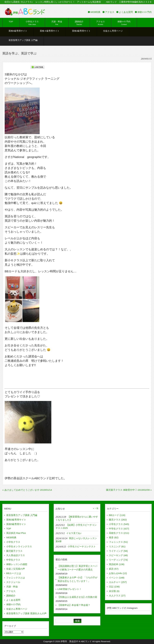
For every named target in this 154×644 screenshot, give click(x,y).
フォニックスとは (16, 578)
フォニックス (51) (118, 542)
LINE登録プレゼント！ (70, 589)
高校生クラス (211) (119, 533)
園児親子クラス (14, 551)
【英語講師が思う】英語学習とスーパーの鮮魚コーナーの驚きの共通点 (77, 568)
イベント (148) (117, 578)
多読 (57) (114, 569)
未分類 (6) (114, 591)
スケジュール (13, 582)
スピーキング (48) (118, 555)
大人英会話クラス (16, 555)
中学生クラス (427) (119, 529)
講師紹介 (11, 596)
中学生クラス (13, 560)
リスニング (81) (117, 546)
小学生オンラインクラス (19, 546)
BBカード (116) (117, 515)
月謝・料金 (12, 587)
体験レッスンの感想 (17, 564)
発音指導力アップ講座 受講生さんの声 (26, 613)
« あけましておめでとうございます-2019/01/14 (27, 490)
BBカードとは (14, 573)
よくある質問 (126, 12)
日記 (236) (114, 587)
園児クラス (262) (118, 520)
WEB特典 (95, 12)
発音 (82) (114, 537)
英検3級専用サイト (16, 520)
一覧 (97, 508)
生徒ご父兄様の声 (16, 569)
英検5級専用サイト (16, 524)
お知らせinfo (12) (118, 573)
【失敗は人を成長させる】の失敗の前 (77, 597)
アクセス (110, 12)
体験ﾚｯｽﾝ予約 (145, 12)
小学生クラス (13, 542)
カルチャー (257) (118, 582)
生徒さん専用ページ (17, 609)
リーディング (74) (118, 560)
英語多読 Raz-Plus (16, 533)
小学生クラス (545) (119, 524)
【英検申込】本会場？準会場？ (74, 605)
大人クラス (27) (117, 596)
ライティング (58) (118, 551)
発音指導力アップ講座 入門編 (22, 515)
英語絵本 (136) (117, 564)
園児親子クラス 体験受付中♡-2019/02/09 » (129, 490)
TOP (9, 529)
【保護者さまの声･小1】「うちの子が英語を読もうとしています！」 (77, 579)
